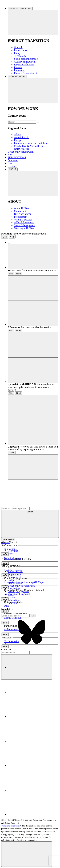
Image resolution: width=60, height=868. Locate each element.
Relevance (13, 551)
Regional (25, 594)
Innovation (20, 70)
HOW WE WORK (17, 76)
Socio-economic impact (26, 59)
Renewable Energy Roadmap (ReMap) (24, 582)
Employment (14, 574)
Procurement (21, 217)
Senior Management (24, 225)
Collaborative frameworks (21, 152)
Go (33, 616)
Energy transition (13, 618)
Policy (17, 53)
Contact (12, 580)
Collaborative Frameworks (21, 586)
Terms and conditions (10, 826)
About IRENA (22, 208)
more (5, 563)
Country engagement (25, 62)
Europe (18, 140)
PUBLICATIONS (17, 157)
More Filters (8, 539)
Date (10, 554)
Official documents (24, 222)
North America (22, 149)
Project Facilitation (24, 65)
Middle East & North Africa (28, 146)
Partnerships (20, 50)
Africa (17, 135)
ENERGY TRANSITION (20, 8)
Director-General (23, 214)
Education (13, 160)
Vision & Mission (23, 220)
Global (16, 594)
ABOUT (13, 169)
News (11, 155)
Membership (21, 211)
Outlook (18, 47)
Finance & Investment (25, 73)
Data (10, 163)
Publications (10, 549)
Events (11, 166)
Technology (20, 56)
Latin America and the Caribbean (31, 143)
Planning (19, 67)
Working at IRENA (24, 228)
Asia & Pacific (22, 137)
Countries (6, 649)
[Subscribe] (15, 616)
